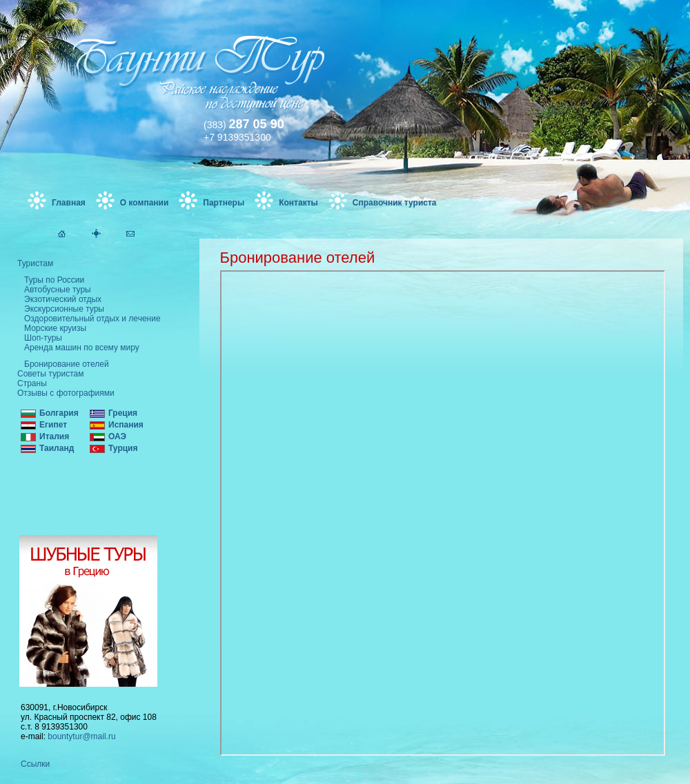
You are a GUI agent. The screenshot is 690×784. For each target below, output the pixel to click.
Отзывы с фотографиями (66, 393)
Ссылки (35, 764)
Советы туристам (50, 374)
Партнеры (224, 203)
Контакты (298, 203)
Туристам (35, 263)
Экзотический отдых (63, 299)
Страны (32, 383)
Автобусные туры (58, 290)
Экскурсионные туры (64, 309)
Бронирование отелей (67, 364)
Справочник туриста (395, 203)
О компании (145, 203)
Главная (69, 203)
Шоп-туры (43, 338)
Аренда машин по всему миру (82, 348)
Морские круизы (55, 328)
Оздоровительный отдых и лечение (92, 319)
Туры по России (54, 280)
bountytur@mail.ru (81, 736)
